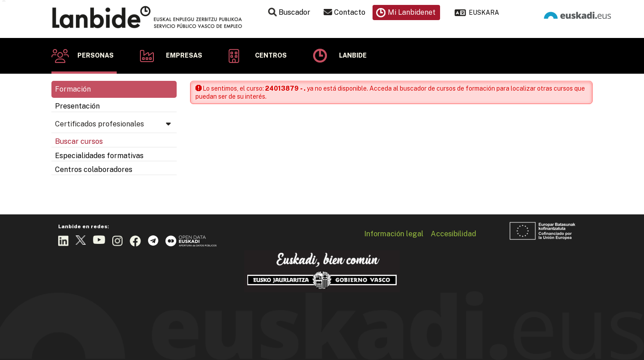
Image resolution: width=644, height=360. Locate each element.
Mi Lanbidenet (412, 12)
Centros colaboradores (94, 170)
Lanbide (353, 55)
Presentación (77, 106)
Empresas (184, 55)
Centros (271, 55)
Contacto (350, 12)
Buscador (294, 12)
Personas (95, 55)
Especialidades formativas (99, 156)
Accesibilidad (453, 234)
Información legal (394, 234)
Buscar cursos (79, 141)
